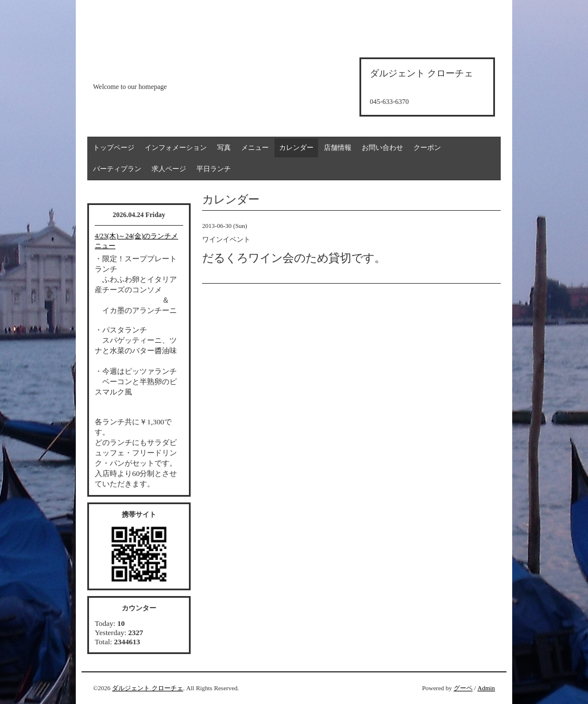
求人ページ (169, 169)
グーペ (463, 688)
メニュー (255, 148)
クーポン (427, 148)
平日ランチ (214, 169)
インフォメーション (176, 148)
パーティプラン (117, 169)
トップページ (114, 148)
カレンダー (296, 148)
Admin (486, 688)
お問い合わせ (382, 148)
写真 (224, 148)
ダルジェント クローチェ (148, 688)
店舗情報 (338, 148)
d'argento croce (150, 67)
